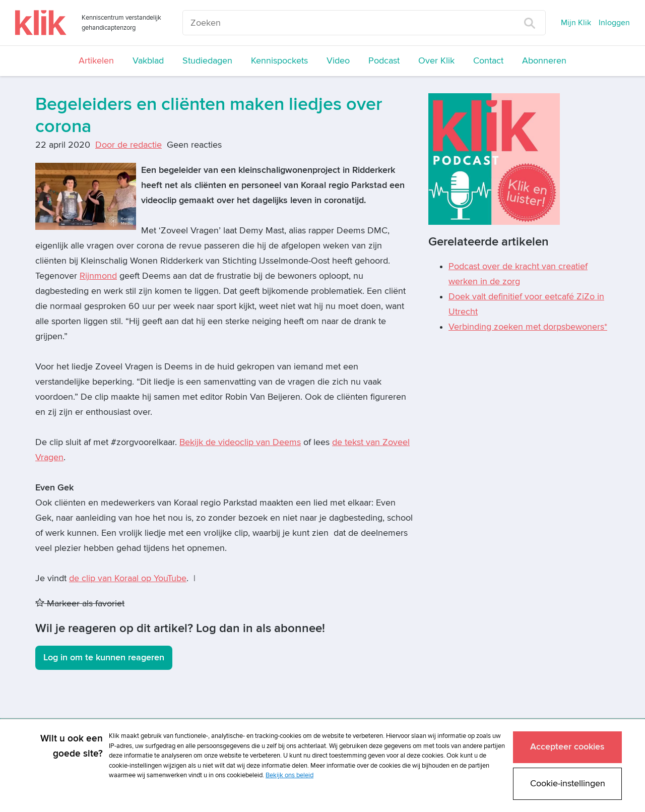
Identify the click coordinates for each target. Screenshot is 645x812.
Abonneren (544, 61)
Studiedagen (207, 61)
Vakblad (148, 61)
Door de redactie (128, 145)
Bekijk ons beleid (289, 775)
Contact (488, 61)
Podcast (384, 61)
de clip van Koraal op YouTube (128, 578)
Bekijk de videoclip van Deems (240, 442)
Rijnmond (98, 276)
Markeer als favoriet (80, 604)
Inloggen (614, 23)
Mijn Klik (576, 23)
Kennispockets (279, 61)
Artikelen (96, 61)
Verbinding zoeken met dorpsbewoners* (528, 327)
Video (338, 61)
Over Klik (436, 61)
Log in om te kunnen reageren (104, 658)
